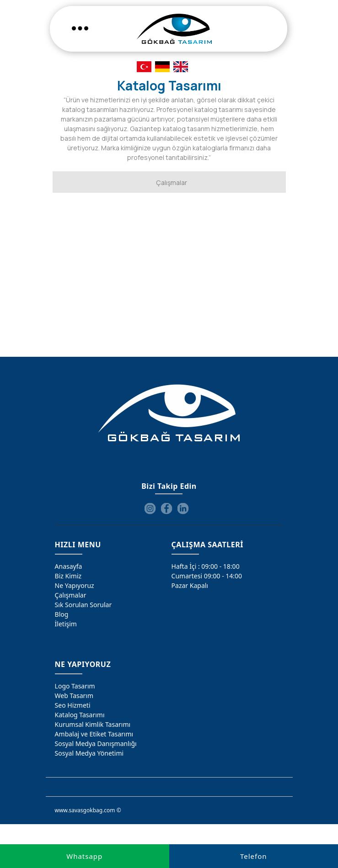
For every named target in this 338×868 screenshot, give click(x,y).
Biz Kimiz (68, 576)
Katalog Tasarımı (80, 715)
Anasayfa (69, 566)
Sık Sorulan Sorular (83, 605)
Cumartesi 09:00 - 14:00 (207, 576)
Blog (62, 614)
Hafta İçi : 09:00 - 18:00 (206, 566)
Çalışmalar (71, 595)
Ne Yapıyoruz (75, 585)
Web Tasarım (74, 696)
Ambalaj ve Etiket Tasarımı (94, 734)
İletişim (66, 624)
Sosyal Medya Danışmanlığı (96, 744)
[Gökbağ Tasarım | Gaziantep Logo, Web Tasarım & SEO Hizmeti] (174, 29)
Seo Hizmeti (73, 705)
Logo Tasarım (75, 686)
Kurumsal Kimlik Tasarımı (93, 724)
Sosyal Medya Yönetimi (89, 753)
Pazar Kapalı (190, 585)
